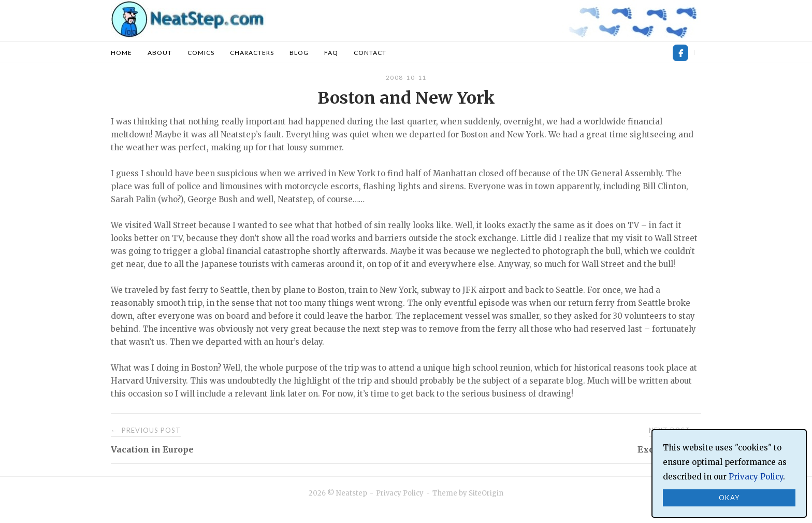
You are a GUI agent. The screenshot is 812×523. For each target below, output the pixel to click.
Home (121, 53)
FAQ (331, 53)
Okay (729, 498)
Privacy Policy (400, 493)
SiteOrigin (486, 493)
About (160, 53)
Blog (299, 53)
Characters (252, 53)
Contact (370, 53)
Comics (201, 53)
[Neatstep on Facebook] (680, 53)
